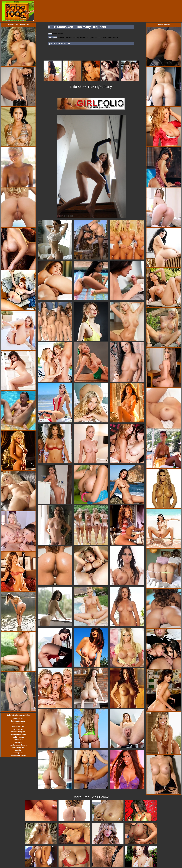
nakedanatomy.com (18, 732)
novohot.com (18, 740)
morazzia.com (18, 724)
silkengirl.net (18, 753)
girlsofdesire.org (18, 726)
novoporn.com (18, 729)
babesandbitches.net (18, 755)
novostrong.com (18, 748)
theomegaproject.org (18, 734)
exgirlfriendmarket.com (18, 745)
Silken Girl (18, 742)
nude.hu (18, 750)
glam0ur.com (18, 719)
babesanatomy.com (18, 721)
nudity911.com (18, 737)
